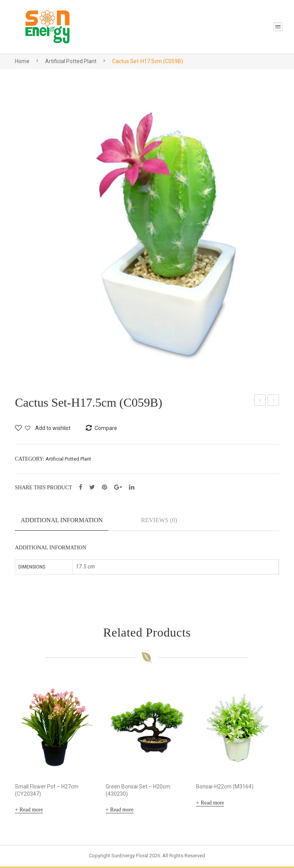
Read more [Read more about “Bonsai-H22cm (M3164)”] (212, 804)
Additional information (62, 520)
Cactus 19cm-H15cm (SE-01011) (274, 401)
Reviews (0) (159, 520)
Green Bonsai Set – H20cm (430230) (138, 791)
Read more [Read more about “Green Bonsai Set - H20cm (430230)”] (122, 811)
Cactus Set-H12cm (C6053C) (260, 401)
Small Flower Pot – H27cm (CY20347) (47, 791)
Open (278, 27)
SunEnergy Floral (130, 857)
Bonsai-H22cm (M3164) (225, 788)
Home (22, 61)
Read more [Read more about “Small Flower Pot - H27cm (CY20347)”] (31, 811)
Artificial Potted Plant (71, 61)
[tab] (62, 523)
